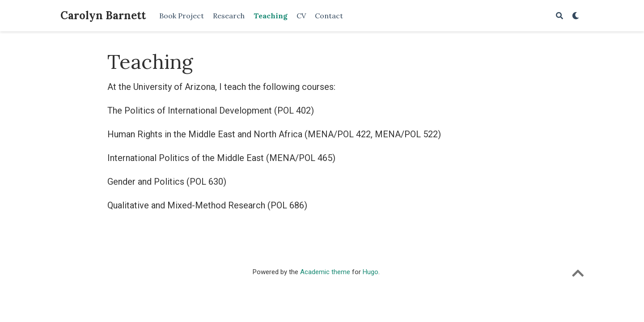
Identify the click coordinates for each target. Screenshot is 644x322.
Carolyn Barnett (103, 15)
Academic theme (325, 272)
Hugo (371, 272)
